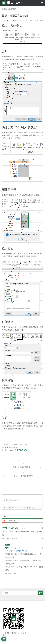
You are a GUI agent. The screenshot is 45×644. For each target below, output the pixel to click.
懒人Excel (10, 20)
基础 (10, 9)
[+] (33, 508)
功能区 (4, 9)
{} (30, 508)
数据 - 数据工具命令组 (18, 450)
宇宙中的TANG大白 (21, 551)
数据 (15, 9)
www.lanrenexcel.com (10, 447)
